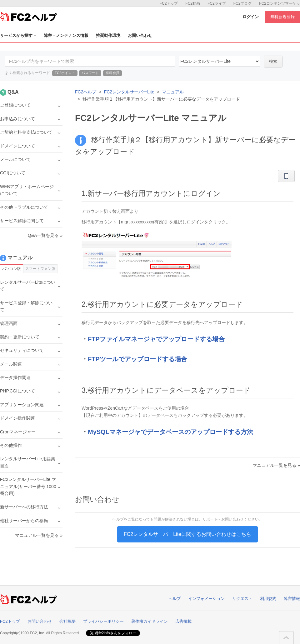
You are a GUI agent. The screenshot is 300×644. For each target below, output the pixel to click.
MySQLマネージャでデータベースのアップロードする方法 (170, 432)
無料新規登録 (282, 17)
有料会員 (112, 73)
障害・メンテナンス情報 (66, 35)
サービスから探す (18, 35)
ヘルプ (175, 599)
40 (219, 61)
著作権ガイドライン (150, 621)
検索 (273, 61)
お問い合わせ (140, 35)
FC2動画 (193, 3)
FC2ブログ (243, 3)
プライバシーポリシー (103, 621)
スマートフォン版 (40, 269)
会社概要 (67, 621)
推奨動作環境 (108, 35)
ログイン (251, 17)
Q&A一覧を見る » (45, 235)
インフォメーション (206, 599)
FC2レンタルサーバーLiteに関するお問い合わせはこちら (187, 534)
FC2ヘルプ (86, 92)
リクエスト (242, 599)
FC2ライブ (217, 3)
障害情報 (292, 599)
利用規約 (268, 599)
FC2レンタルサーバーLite (129, 92)
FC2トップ (169, 3)
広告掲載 (183, 621)
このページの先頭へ (286, 638)
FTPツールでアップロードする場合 (137, 359)
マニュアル (173, 92)
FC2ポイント (65, 73)
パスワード (90, 73)
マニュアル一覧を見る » (276, 465)
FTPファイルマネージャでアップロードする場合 (156, 339)
